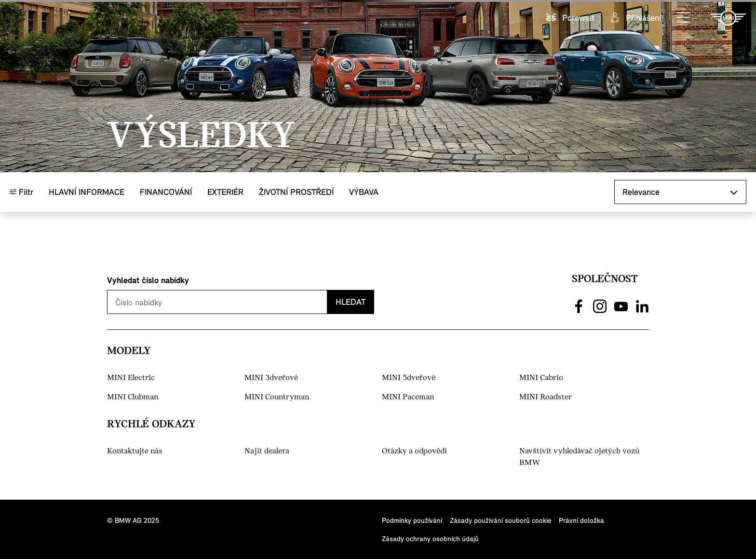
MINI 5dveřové (409, 378)
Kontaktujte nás (135, 451)
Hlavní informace (87, 192)
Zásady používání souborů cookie (500, 520)
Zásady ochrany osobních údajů (430, 539)
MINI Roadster (546, 397)
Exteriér (225, 192)
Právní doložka (581, 520)
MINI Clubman (133, 397)
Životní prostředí (296, 192)
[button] (684, 18)
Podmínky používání (412, 520)
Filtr (21, 192)
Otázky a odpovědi (414, 451)
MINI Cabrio (541, 378)
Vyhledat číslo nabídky (148, 280)
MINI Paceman (408, 397)
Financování (166, 192)
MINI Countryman (277, 397)
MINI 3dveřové (271, 378)
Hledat (351, 302)
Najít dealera (267, 451)
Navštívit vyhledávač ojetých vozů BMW (579, 457)
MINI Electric (131, 378)
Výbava (364, 192)
